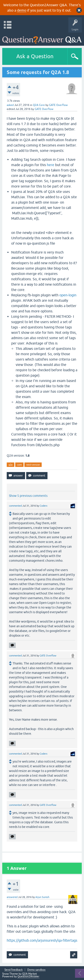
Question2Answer (28, 976)
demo (22, 10)
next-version (33, 465)
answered (12, 897)
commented (15, 506)
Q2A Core (39, 105)
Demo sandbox (36, 970)
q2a (11, 465)
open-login (68, 295)
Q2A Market (30, 974)
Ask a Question (35, 56)
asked (10, 105)
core (19, 465)
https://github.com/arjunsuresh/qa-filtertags (42, 940)
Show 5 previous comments (28, 496)
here (51, 165)
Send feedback (14, 970)
